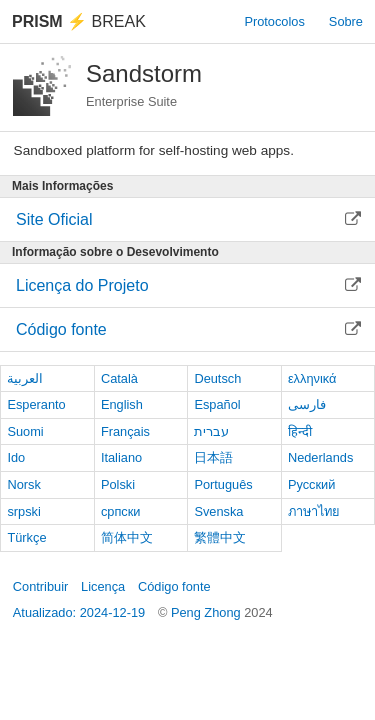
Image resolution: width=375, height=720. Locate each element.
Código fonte (174, 586)
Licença (103, 586)
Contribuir (40, 586)
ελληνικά (312, 378)
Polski (118, 484)
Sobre (346, 21)
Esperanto (36, 404)
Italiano (121, 457)
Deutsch (217, 378)
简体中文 (127, 537)
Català (119, 378)
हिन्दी (300, 431)
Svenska (218, 511)
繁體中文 (220, 537)
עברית (211, 431)
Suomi (25, 431)
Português (223, 484)
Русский (311, 484)
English (122, 404)
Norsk (23, 484)
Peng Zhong (207, 612)
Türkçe (26, 537)
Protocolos (274, 21)
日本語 (213, 457)
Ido (16, 457)
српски (121, 511)
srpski (23, 511)
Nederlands (320, 457)
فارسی (307, 404)
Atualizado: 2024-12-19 (79, 612)
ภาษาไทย (314, 511)
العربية (25, 378)
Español (217, 404)
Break (79, 21)
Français (125, 431)
